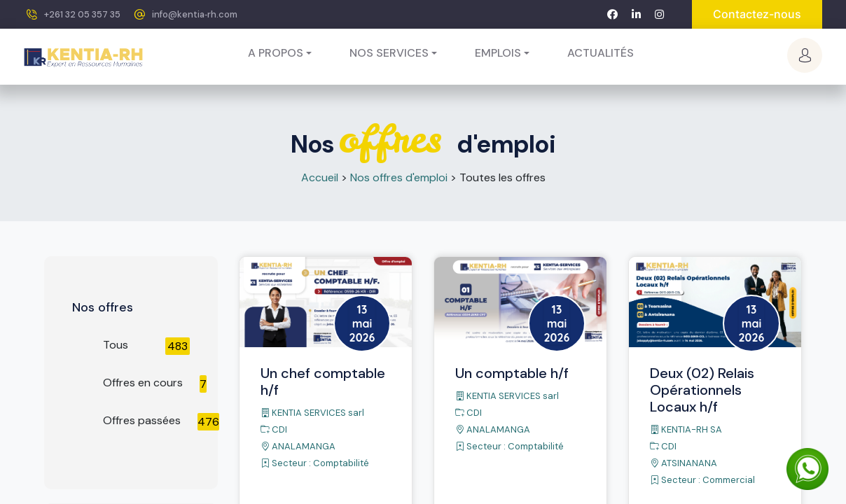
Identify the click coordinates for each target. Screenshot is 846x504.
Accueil (320, 177)
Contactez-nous (757, 14)
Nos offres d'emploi (399, 177)
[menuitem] (601, 53)
